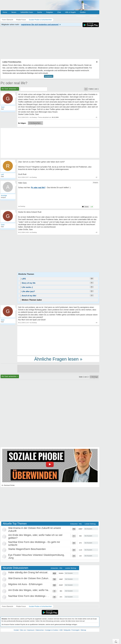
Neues (14, 12)
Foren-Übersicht (7, 606)
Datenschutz (40, 630)
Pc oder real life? (14, 83)
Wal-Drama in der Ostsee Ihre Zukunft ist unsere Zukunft (39, 578)
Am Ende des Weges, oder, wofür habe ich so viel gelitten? (40, 590)
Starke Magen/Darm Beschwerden (27, 549)
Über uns (23, 630)
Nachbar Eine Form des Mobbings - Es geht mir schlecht (39, 596)
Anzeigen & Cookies (52, 630)
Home (5, 12)
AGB (61, 630)
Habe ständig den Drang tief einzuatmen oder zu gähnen (39, 572)
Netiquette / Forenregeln (72, 630)
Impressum (31, 630)
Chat (59, 12)
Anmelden (93, 16)
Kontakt (16, 630)
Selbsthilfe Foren (27, 12)
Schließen (49, 76)
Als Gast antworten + (10, 89)
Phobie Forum (21, 606)
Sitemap (83, 630)
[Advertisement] (58, 340)
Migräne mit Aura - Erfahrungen (25, 584)
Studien (83, 12)
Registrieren (81, 16)
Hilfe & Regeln (70, 12)
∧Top (116, 641)
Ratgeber (50, 12)
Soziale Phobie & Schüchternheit (40, 606)
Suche (40, 12)
